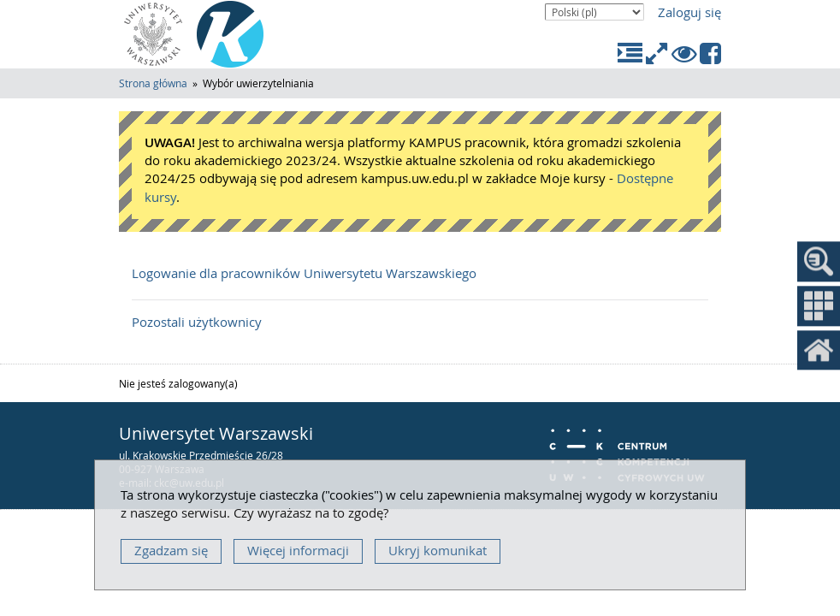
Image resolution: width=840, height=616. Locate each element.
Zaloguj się (689, 12)
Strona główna (153, 83)
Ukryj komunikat (438, 551)
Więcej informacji (298, 551)
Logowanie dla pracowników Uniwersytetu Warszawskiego (304, 273)
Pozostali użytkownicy (197, 322)
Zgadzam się (171, 551)
